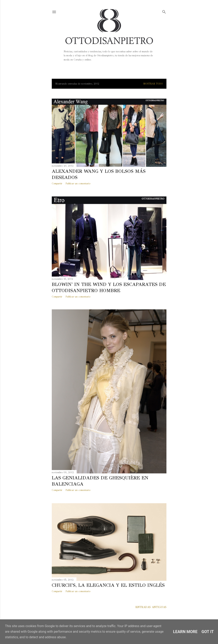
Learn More (185, 632)
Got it (208, 632)
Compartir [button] (57, 184)
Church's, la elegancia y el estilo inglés (108, 585)
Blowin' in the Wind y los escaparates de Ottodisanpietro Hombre (109, 287)
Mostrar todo (153, 84)
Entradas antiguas (151, 607)
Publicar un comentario (78, 184)
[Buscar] (164, 11)
